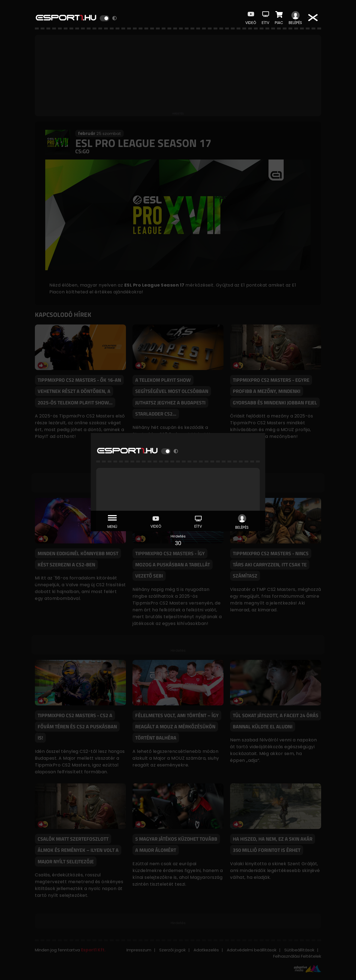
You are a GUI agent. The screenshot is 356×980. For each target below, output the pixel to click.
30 (178, 543)
